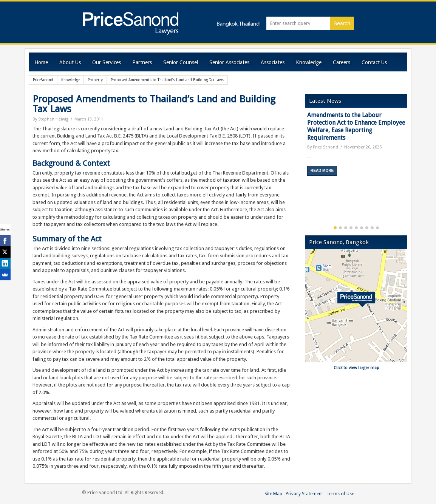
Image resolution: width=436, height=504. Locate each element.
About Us (70, 62)
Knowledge (309, 62)
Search (342, 23)
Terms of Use (340, 494)
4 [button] (351, 228)
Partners (142, 62)
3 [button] (346, 228)
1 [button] (335, 228)
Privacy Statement (304, 494)
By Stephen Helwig (50, 119)
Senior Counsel (181, 62)
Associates (273, 62)
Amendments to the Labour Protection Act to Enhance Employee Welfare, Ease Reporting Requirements (356, 126)
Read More (322, 171)
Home (41, 62)
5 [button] (356, 228)
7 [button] (367, 228)
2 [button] (340, 228)
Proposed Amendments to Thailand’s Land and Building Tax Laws (154, 104)
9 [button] (377, 228)
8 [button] (372, 228)
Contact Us (374, 62)
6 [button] (362, 228)
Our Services (107, 62)
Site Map (273, 494)
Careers (342, 62)
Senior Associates (229, 62)
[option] (356, 146)
